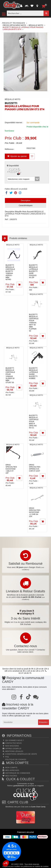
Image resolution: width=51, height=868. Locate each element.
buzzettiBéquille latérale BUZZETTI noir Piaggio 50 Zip (34, 271)
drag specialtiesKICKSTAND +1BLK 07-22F (11, 469)
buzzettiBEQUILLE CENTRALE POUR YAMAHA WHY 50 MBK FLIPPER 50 (34, 323)
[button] (6, 863)
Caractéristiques (26, 205)
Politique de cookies (15, 759)
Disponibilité (14, 170)
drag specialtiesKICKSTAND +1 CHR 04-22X (35, 512)
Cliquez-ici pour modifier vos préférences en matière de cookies (25, 866)
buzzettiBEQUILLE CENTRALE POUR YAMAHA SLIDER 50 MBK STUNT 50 (10, 375)
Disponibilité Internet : (14, 123)
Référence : (10, 149)
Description (25, 200)
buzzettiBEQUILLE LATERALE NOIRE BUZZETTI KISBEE (34, 373)
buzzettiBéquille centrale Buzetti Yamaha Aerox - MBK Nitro (10, 272)
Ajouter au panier (17, 156)
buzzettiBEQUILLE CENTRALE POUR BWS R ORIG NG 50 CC (34, 422)
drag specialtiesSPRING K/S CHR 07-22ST (35, 468)
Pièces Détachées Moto (14, 25)
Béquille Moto (36, 25)
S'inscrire (44, 722)
